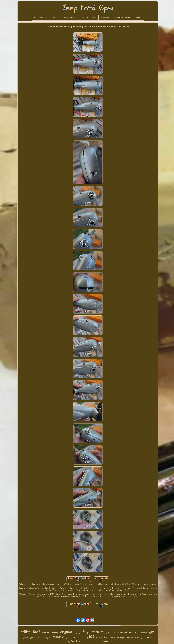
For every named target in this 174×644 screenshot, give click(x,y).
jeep (86, 632)
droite (113, 638)
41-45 (74, 638)
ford (36, 632)
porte (105, 642)
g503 (90, 636)
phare (68, 638)
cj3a (107, 633)
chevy (136, 633)
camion (115, 633)
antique (144, 633)
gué (152, 632)
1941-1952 (58, 637)
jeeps (26, 637)
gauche (143, 638)
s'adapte (40, 638)
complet (46, 633)
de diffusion (77, 633)
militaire (97, 632)
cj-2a (137, 638)
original (66, 632)
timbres (130, 638)
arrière (55, 633)
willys (26, 632)
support (48, 638)
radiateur (126, 632)
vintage (121, 637)
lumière (81, 641)
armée (99, 642)
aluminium (102, 637)
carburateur (91, 642)
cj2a (71, 641)
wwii (150, 637)
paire (33, 637)
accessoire (81, 638)
